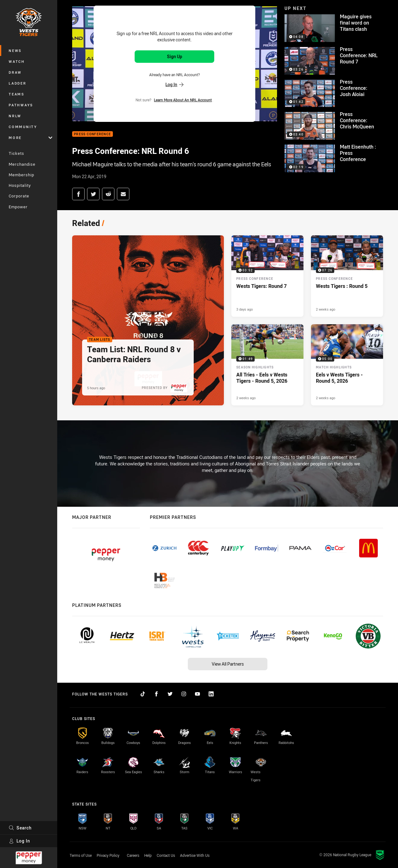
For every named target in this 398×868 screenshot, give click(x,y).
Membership (21, 175)
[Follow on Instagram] (184, 694)
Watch (17, 61)
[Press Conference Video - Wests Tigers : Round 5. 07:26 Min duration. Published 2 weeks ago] (347, 276)
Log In (19, 841)
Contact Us (166, 855)
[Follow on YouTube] (197, 694)
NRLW (15, 116)
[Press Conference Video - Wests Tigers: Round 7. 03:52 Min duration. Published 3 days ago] (267, 276)
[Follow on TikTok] (143, 694)
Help (148, 855)
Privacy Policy (108, 855)
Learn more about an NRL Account (183, 100)
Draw (15, 72)
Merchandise (22, 164)
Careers (133, 855)
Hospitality (20, 185)
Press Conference (93, 134)
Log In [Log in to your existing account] (174, 84)
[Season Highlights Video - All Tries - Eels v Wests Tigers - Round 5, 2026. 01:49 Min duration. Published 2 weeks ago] (267, 365)
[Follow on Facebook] (156, 694)
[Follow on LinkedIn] (211, 694)
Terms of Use (81, 855)
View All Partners (228, 664)
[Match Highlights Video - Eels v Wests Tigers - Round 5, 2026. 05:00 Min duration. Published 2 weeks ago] (347, 365)
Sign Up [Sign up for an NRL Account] (175, 56)
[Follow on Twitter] (170, 694)
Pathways (21, 105)
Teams (17, 94)
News (15, 51)
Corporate (19, 196)
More (30, 138)
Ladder (18, 83)
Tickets (16, 153)
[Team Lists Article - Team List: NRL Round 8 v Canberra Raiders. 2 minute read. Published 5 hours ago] (148, 320)
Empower (18, 207)
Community (23, 127)
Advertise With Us (195, 855)
